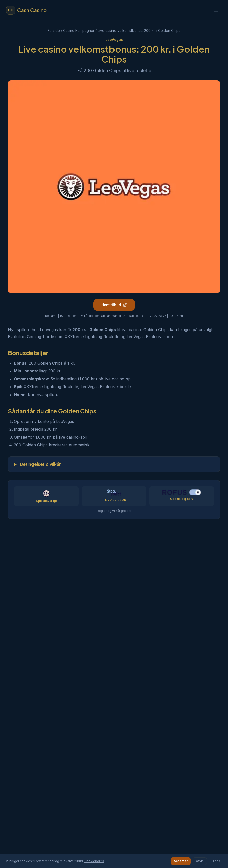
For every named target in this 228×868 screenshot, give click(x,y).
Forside (54, 30)
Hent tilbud (114, 305)
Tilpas (216, 861)
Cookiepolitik (94, 861)
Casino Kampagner (79, 30)
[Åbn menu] (216, 10)
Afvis (200, 861)
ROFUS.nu (176, 316)
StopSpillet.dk (133, 316)
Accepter (181, 861)
